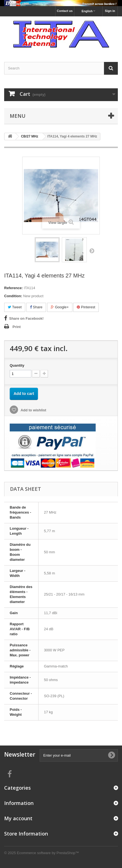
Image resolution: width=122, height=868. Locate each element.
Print (17, 327)
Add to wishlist (33, 410)
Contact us (65, 11)
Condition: (13, 296)
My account (18, 818)
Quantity (17, 365)
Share (36, 307)
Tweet (15, 307)
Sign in (110, 11)
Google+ (60, 307)
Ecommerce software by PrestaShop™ (48, 853)
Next (92, 251)
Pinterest (86, 307)
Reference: (13, 288)
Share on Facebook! (26, 318)
